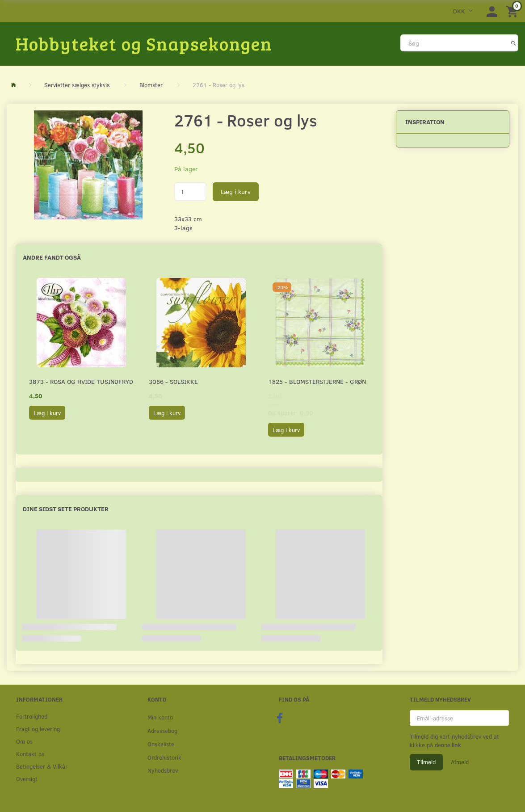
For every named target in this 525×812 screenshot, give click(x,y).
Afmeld (460, 762)
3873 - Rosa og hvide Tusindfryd (81, 381)
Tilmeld (426, 762)
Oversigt (27, 779)
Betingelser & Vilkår (42, 766)
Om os (24, 741)
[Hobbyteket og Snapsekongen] (144, 43)
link (456, 745)
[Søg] (514, 43)
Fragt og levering (38, 729)
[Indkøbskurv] (513, 11)
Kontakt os (30, 754)
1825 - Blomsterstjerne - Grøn (317, 381)
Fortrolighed (32, 716)
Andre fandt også (52, 257)
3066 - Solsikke (173, 381)
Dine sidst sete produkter (66, 509)
